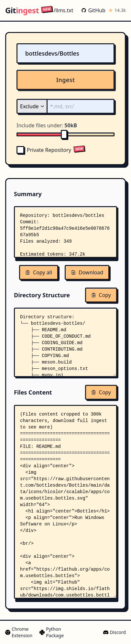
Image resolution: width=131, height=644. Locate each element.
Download (87, 272)
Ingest (66, 80)
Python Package (52, 632)
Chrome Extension (19, 632)
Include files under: (47, 125)
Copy (101, 295)
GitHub (93, 10)
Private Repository (44, 150)
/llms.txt (57, 10)
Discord (115, 632)
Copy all (39, 272)
